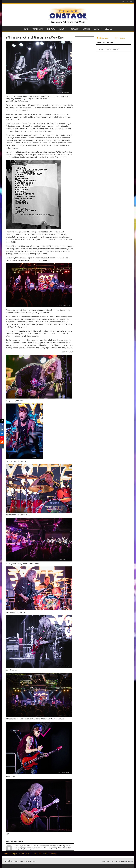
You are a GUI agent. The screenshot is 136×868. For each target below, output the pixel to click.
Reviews (63, 29)
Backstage (87, 29)
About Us (109, 29)
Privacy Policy (105, 861)
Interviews (51, 29)
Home (26, 29)
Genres (98, 29)
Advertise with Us (127, 861)
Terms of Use (116, 861)
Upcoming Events (38, 29)
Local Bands (75, 29)
